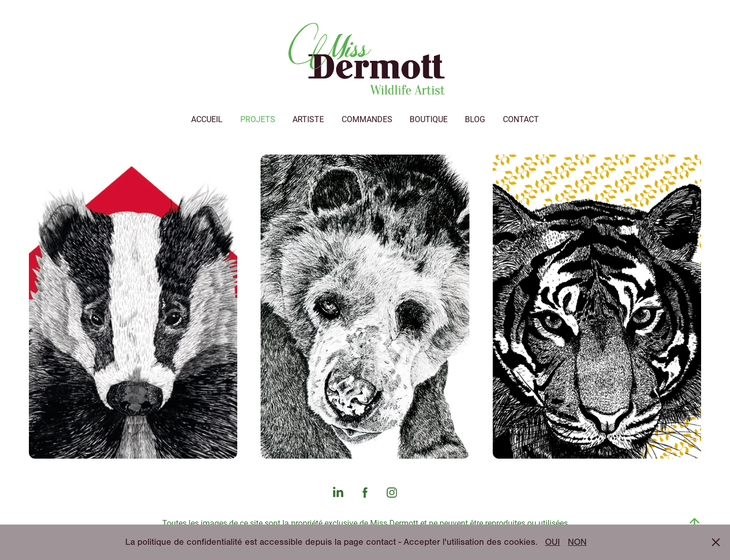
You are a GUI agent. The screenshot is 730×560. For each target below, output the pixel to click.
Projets (258, 119)
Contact (521, 119)
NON (577, 542)
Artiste (308, 119)
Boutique (429, 119)
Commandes (367, 119)
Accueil (207, 119)
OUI (553, 542)
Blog (475, 119)
